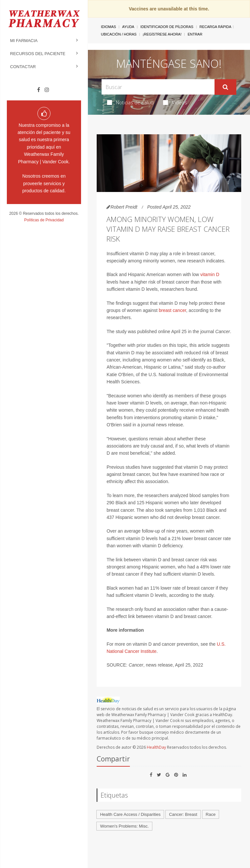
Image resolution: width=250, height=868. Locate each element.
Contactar (23, 67)
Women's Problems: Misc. (124, 826)
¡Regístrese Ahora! (162, 34)
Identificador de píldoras (167, 27)
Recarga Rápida (215, 27)
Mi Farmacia (24, 41)
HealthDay (156, 747)
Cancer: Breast (183, 814)
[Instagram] (47, 90)
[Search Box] (158, 87)
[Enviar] (225, 87)
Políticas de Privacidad (44, 220)
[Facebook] (39, 90)
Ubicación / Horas (119, 34)
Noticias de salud (130, 102)
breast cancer (173, 310)
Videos (175, 102)
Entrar (195, 34)
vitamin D (210, 274)
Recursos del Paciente (38, 54)
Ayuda (128, 27)
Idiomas (108, 27)
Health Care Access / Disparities (130, 814)
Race (211, 814)
